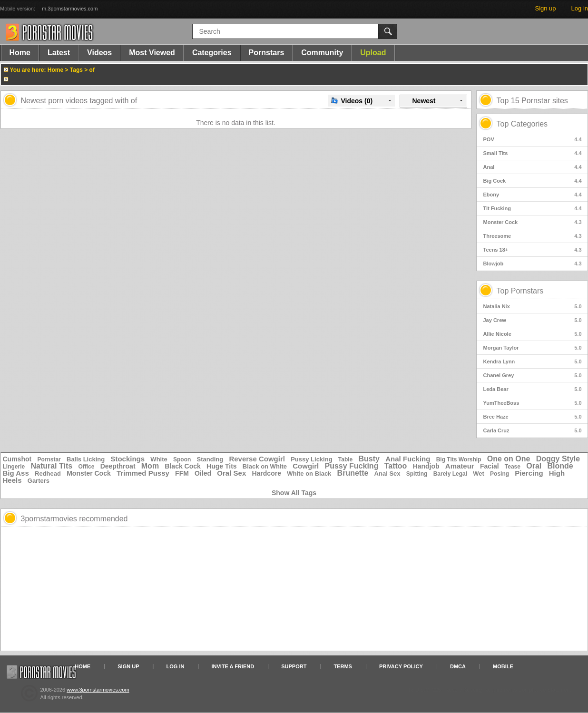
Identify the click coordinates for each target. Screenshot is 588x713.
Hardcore (266, 473)
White (159, 459)
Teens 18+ (533, 250)
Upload (373, 53)
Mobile (503, 666)
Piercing (529, 473)
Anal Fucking (408, 459)
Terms (343, 666)
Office (86, 467)
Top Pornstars (520, 291)
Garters (39, 481)
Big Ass (16, 473)
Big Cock (533, 181)
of (92, 70)
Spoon (182, 459)
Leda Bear (533, 389)
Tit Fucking (533, 208)
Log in (580, 8)
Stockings (127, 459)
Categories (212, 53)
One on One (509, 459)
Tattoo (396, 466)
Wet (479, 474)
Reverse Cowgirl (257, 459)
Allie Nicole (533, 334)
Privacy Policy (401, 666)
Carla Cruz (533, 430)
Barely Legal (450, 474)
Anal (533, 167)
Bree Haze (533, 417)
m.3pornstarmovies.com (70, 9)
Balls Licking (86, 459)
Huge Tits (222, 466)
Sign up (545, 8)
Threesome (533, 236)
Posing (500, 474)
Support (294, 666)
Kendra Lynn (533, 361)
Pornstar (49, 459)
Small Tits (533, 153)
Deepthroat (118, 466)
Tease (513, 467)
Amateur (460, 466)
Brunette (353, 473)
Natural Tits (51, 466)
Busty (369, 459)
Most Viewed (152, 53)
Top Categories (522, 124)
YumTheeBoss (533, 403)
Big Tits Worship (459, 459)
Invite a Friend (233, 666)
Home (20, 53)
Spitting (417, 474)
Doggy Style (558, 459)
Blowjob (533, 264)
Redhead (48, 474)
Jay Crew (533, 320)
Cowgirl (306, 466)
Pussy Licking (311, 459)
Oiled (203, 473)
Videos (99, 53)
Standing (210, 459)
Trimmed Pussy (143, 473)
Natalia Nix (533, 306)
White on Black (309, 474)
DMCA (458, 666)
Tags (76, 70)
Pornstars (267, 53)
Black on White (265, 466)
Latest (59, 53)
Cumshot (17, 459)
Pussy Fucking (351, 466)
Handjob (426, 466)
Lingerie (14, 467)
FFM (182, 473)
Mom (150, 466)
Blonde (560, 466)
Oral (534, 466)
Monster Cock (533, 222)
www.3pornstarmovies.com (98, 690)
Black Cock (182, 466)
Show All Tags (294, 493)
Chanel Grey (533, 375)
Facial (490, 466)
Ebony (533, 195)
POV (533, 139)
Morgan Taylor (533, 348)
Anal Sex (387, 474)
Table (345, 459)
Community (322, 53)
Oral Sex (231, 473)
